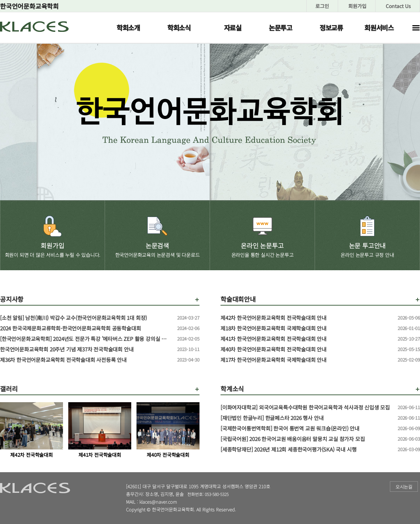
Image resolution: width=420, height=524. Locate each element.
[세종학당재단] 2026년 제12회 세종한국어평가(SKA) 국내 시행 (306, 449)
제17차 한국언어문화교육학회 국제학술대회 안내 (306, 360)
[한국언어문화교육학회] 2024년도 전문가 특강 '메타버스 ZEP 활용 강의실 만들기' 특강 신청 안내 (86, 339)
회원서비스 (379, 27)
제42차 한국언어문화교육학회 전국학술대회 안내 (306, 318)
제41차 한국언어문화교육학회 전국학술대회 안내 (306, 339)
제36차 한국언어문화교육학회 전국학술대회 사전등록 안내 (86, 360)
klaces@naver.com (158, 502)
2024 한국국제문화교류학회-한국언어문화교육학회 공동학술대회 (86, 328)
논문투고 (281, 27)
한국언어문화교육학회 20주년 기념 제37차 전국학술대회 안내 (86, 349)
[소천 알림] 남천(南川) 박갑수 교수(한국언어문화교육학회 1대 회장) (86, 318)
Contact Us (398, 6)
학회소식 (179, 27)
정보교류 (331, 27)
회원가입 (357, 6)
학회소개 (128, 27)
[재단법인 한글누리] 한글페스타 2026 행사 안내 (306, 418)
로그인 (322, 6)
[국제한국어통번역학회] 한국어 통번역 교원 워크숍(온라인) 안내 (306, 428)
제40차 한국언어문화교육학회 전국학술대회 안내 (306, 349)
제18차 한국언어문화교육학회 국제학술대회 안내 (306, 328)
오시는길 (404, 487)
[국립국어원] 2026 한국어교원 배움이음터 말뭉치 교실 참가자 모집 (306, 439)
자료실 (233, 27)
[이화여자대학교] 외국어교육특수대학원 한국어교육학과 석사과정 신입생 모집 (306, 407)
